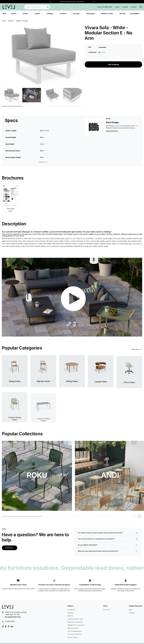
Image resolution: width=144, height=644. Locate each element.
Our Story (107, 605)
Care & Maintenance (75, 627)
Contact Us (10, 543)
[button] (94, 2)
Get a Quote (113, 64)
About (117, 7)
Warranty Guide (73, 623)
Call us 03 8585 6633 (105, 7)
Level (15, 641)
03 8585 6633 (10, 617)
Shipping (71, 608)
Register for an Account (76, 620)
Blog (130, 605)
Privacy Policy (72, 633)
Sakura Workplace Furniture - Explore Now (72, 2)
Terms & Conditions (74, 630)
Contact (134, 7)
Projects (125, 7)
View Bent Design (112, 131)
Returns (70, 611)
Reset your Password (75, 617)
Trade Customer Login (75, 614)
